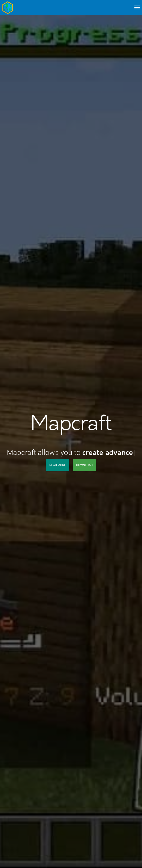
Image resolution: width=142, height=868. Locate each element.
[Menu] (137, 7)
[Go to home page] (8, 7)
